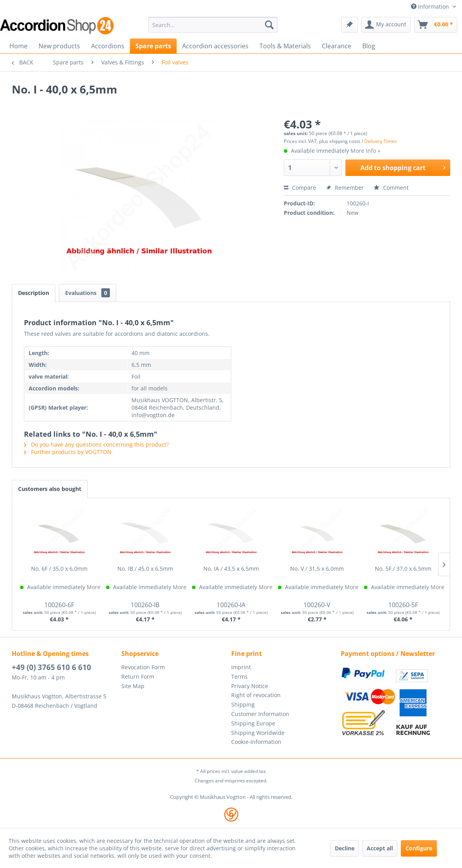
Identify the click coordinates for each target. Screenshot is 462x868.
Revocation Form (143, 667)
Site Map (133, 686)
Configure (419, 848)
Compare (300, 188)
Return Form (138, 677)
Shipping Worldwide (258, 733)
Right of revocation (256, 695)
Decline (345, 848)
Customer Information (260, 714)
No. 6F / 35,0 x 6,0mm (59, 569)
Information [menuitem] (431, 6)
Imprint (241, 667)
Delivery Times (381, 141)
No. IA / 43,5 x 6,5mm (231, 569)
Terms (239, 677)
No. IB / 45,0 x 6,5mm (145, 569)
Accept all (380, 848)
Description (34, 293)
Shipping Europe (253, 723)
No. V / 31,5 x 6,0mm (317, 569)
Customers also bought (50, 489)
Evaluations (88, 293)
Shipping (243, 704)
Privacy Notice (250, 686)
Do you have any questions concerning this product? (96, 444)
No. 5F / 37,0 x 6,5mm (403, 569)
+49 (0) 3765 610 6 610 (51, 667)
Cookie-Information (256, 742)
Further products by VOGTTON (68, 452)
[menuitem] (213, 25)
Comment (391, 188)
